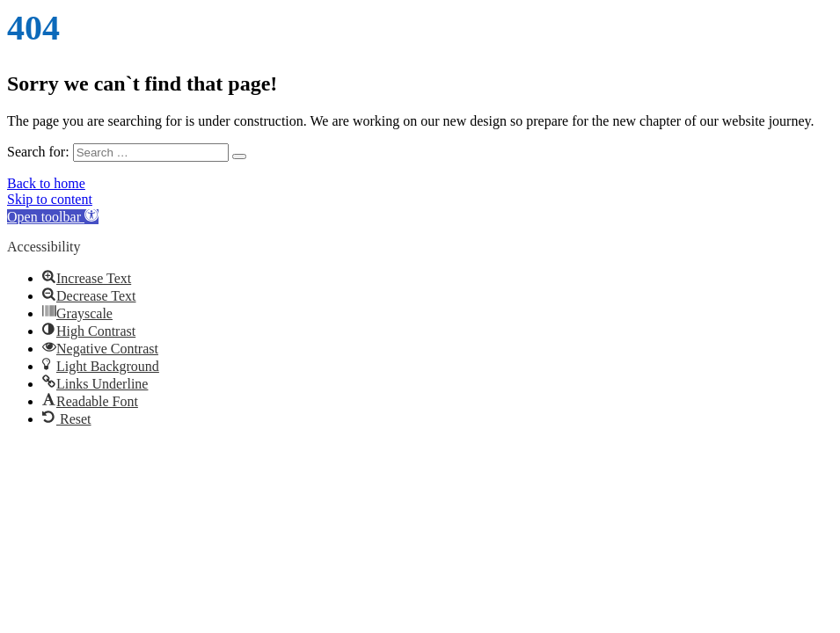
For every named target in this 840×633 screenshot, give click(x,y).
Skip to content (50, 199)
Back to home (46, 183)
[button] (53, 217)
